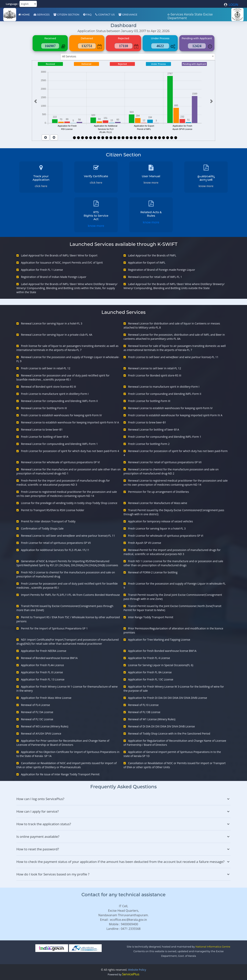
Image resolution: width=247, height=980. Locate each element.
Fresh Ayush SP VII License (145, 543)
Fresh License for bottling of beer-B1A (45, 437)
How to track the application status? (123, 824)
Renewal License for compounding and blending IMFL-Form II (59, 401)
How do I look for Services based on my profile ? (123, 874)
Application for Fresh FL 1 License (42, 270)
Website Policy (137, 970)
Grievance (128, 14)
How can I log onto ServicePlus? (123, 799)
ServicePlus (131, 974)
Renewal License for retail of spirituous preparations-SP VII (165, 462)
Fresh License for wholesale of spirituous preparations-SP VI (166, 536)
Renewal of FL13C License (37, 719)
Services (42, 14)
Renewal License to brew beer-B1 (42, 430)
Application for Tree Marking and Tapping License (159, 640)
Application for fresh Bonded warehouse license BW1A (162, 651)
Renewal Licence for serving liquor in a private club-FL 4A (57, 335)
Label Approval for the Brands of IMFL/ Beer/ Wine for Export (59, 255)
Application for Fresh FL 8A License (150, 672)
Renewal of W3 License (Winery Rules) (45, 726)
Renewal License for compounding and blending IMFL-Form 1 (59, 444)
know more (151, 183)
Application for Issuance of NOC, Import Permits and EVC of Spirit (62, 263)
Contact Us (105, 14)
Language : (12, 4)
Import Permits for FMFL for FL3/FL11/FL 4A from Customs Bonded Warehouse (70, 595)
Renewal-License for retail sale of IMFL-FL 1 (155, 277)
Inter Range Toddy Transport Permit (151, 617)
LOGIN (231, 5)
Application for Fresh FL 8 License (42, 672)
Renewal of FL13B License (144, 712)
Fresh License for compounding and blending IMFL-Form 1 (165, 437)
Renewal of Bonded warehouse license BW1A (49, 658)
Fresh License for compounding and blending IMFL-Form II (165, 394)
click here (41, 186)
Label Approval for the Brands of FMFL (152, 255)
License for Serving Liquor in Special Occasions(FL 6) (161, 665)
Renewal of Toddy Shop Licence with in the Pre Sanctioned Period (169, 734)
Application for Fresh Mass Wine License (46, 698)
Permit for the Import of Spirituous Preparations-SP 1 (54, 628)
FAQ (87, 14)
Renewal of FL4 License (36, 705)
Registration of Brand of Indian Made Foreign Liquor (54, 277)
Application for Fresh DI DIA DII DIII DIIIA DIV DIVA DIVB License (168, 698)
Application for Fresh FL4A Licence (43, 665)
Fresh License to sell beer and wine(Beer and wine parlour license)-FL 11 (173, 357)
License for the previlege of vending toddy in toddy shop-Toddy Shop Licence (69, 503)
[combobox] (138, 57)
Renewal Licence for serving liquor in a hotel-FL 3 (52, 323)
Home (24, 14)
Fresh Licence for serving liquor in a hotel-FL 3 (157, 528)
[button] (35, 101)
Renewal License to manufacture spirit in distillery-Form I (164, 387)
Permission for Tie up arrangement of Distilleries (159, 492)
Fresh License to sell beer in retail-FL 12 (46, 368)
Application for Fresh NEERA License (44, 651)
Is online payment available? (123, 837)
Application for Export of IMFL (147, 263)
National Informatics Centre (213, 947)
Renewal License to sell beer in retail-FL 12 (155, 368)
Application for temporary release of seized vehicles (161, 521)
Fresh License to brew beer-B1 (147, 422)
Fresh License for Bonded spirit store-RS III (155, 375)
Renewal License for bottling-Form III (44, 408)
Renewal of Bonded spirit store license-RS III (49, 387)
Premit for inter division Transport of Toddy (48, 521)
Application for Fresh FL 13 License (43, 679)
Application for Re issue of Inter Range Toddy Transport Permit (60, 774)
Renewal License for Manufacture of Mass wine (158, 503)
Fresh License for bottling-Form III (149, 401)
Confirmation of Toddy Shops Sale (42, 528)
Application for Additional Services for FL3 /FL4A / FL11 (55, 550)
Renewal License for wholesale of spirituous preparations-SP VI (60, 462)
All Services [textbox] (69, 56)
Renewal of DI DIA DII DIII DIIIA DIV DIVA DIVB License (162, 726)
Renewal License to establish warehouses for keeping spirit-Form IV (170, 408)
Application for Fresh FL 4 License (149, 658)
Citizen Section (66, 14)
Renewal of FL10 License (143, 705)
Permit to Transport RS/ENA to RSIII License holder (53, 510)
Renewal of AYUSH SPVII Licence (41, 734)
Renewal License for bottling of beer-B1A (154, 430)
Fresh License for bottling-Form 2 (149, 444)
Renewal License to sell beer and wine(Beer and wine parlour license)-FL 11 (68, 536)
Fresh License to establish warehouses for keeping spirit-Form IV (61, 415)
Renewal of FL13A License (37, 712)
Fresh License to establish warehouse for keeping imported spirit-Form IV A (175, 415)
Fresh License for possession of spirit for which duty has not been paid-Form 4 (70, 451)
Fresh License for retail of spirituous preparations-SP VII (56, 543)
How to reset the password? (123, 849)
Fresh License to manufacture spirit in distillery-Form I (55, 394)
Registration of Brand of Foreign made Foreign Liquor (162, 270)
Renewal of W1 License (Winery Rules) (152, 719)
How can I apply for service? (123, 811)
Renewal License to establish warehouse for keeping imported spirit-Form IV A (70, 422)
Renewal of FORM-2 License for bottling (153, 572)
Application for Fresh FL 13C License (151, 679)
